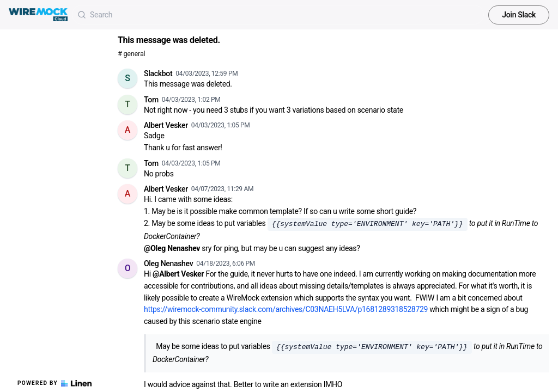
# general (131, 54)
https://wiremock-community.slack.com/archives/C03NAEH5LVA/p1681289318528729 (286, 309)
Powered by (54, 383)
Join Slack (519, 15)
